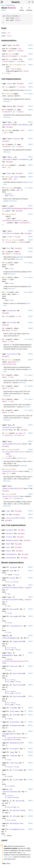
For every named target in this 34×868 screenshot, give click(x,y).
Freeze (9, 537)
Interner (10, 796)
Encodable (23, 159)
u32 (17, 18)
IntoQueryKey (16, 725)
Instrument (15, 711)
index (7, 316)
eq (6, 328)
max (6, 263)
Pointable (14, 749)
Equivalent (18, 673)
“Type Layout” (8, 857)
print (7, 433)
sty (14, 5)
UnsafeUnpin (12, 554)
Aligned (13, 567)
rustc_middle (6, 5)
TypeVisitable (9, 488)
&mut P (22, 433)
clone (7, 87)
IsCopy (28, 587)
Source (4, 10)
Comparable (18, 641)
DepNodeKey (7, 655)
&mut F (11, 456)
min (6, 277)
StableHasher (25, 223)
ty (11, 5)
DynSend (10, 530)
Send (8, 544)
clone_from (9, 94)
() (12, 435)
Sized (11, 196)
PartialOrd (12, 354)
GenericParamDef (10, 56)
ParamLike (11, 311)
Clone (10, 84)
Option (23, 242)
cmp (6, 252)
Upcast (19, 801)
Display (16, 139)
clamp (7, 292)
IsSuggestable (9, 734)
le (6, 386)
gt (6, 399)
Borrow (13, 609)
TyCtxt (5, 61)
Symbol (18, 20)
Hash (9, 173)
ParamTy (16, 2)
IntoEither (15, 722)
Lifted (9, 237)
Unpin (9, 551)
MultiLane (10, 820)
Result (21, 112)
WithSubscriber (17, 823)
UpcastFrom (11, 807)
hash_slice (9, 188)
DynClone (14, 666)
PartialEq (11, 322)
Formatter (6, 112)
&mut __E (6, 167)
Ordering (17, 254)
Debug (10, 106)
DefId (26, 71)
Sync (8, 547)
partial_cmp (10, 360)
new (10, 49)
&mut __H (12, 179)
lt (6, 375)
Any (11, 571)
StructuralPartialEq (15, 518)
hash (7, 177)
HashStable (7, 208)
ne (6, 339)
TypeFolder (7, 471)
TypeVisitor (7, 496)
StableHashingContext (23, 208)
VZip (15, 816)
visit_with (9, 494)
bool (16, 330)
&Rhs (4, 341)
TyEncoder (7, 159)
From (12, 708)
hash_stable (10, 214)
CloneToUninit (16, 626)
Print (5, 430)
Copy (8, 511)
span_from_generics (17, 65)
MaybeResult (15, 743)
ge (6, 410)
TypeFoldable (8, 444)
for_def (12, 54)
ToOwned (13, 756)
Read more (28, 90)
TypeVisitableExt (10, 792)
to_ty (11, 59)
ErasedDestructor (17, 829)
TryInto (16, 780)
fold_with (9, 469)
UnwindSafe (11, 558)
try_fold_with (11, 450)
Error (23, 458)
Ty (18, 61)
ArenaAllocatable (10, 587)
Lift (4, 233)
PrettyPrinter (9, 427)
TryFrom (16, 770)
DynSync (10, 533)
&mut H (19, 190)
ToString (14, 763)
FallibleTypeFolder (10, 452)
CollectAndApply (10, 638)
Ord (9, 248)
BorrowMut (14, 616)
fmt (6, 110)
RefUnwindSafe (13, 540)
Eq (7, 514)
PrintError (19, 435)
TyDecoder (7, 125)
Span (9, 73)
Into (15, 715)
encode (8, 165)
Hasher (17, 177)
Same (12, 752)
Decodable (23, 125)
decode (8, 130)
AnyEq (12, 578)
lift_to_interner (12, 240)
